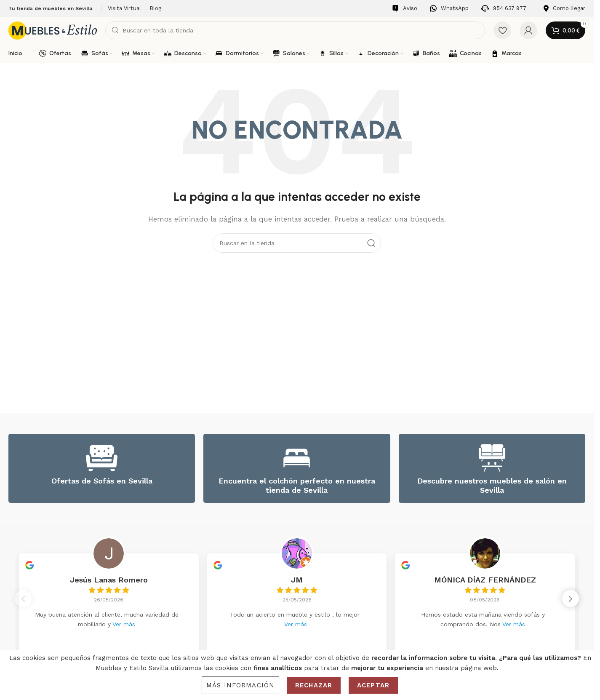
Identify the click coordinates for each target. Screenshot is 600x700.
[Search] (295, 30)
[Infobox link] (405, 9)
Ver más (124, 624)
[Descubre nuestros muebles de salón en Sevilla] (492, 458)
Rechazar (314, 685)
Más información (240, 685)
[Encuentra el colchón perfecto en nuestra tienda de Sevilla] (297, 458)
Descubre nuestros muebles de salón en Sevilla (492, 485)
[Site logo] (53, 30)
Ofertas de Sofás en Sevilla (102, 481)
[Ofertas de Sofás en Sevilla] (102, 458)
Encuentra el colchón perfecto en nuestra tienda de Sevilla (297, 485)
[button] (571, 601)
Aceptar (373, 685)
